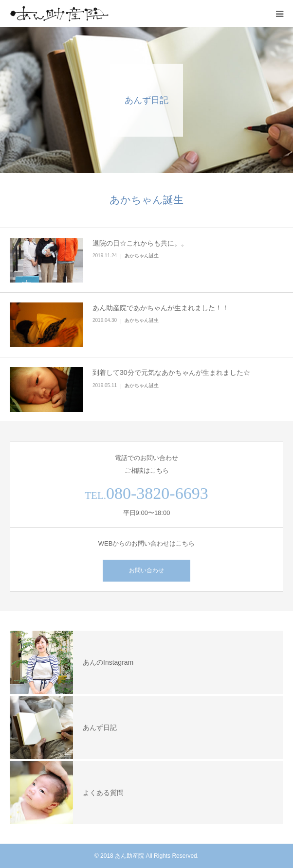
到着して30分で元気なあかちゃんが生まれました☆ (171, 372)
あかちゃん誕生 (142, 256)
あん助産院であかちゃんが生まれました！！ (161, 308)
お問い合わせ (146, 570)
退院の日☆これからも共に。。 (140, 243)
